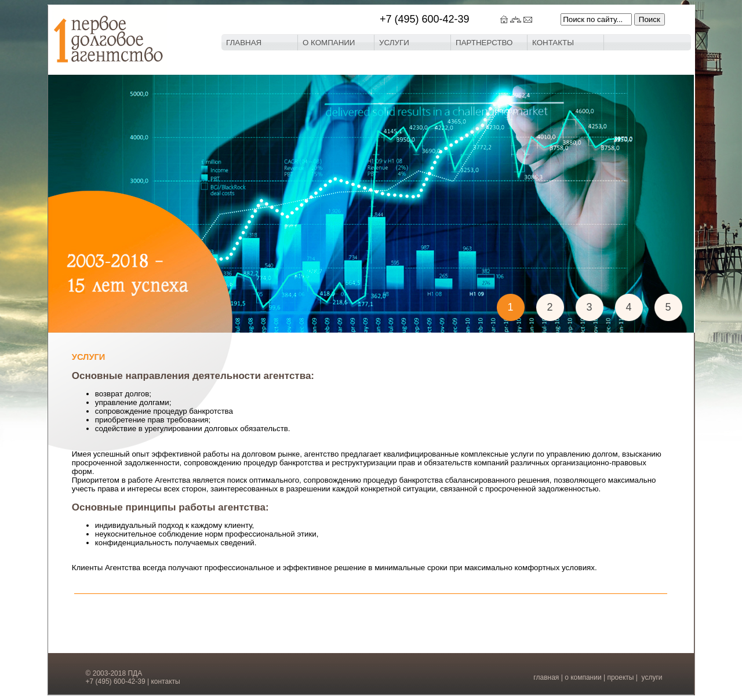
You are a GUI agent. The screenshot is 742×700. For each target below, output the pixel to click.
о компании (583, 677)
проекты (621, 677)
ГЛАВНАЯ (244, 43)
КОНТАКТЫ (553, 43)
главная (546, 677)
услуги (652, 677)
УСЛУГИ (394, 43)
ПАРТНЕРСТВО (484, 43)
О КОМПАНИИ (329, 43)
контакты (165, 681)
